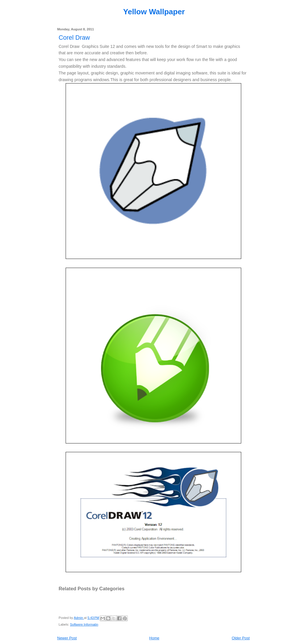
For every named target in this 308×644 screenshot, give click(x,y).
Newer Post (67, 638)
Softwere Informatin (84, 624)
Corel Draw (74, 38)
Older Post (241, 638)
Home (154, 638)
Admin (79, 618)
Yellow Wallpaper (154, 12)
